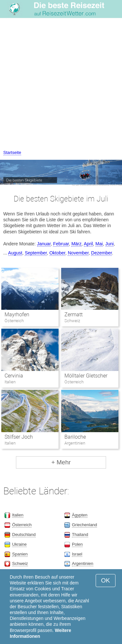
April (88, 244)
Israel (77, 554)
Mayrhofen (17, 315)
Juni (110, 244)
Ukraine (19, 544)
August (15, 253)
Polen (77, 544)
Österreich (22, 525)
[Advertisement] (61, 85)
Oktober (57, 253)
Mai (99, 244)
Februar (61, 244)
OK (106, 580)
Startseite (12, 152)
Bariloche (75, 437)
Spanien (20, 554)
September (36, 253)
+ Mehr (61, 462)
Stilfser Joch (19, 437)
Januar (44, 244)
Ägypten (80, 515)
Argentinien (83, 563)
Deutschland (24, 534)
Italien (18, 515)
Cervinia (14, 376)
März (76, 244)
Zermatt (74, 315)
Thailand (80, 534)
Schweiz (20, 563)
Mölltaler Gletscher (86, 376)
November (78, 253)
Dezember (102, 253)
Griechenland (84, 525)
